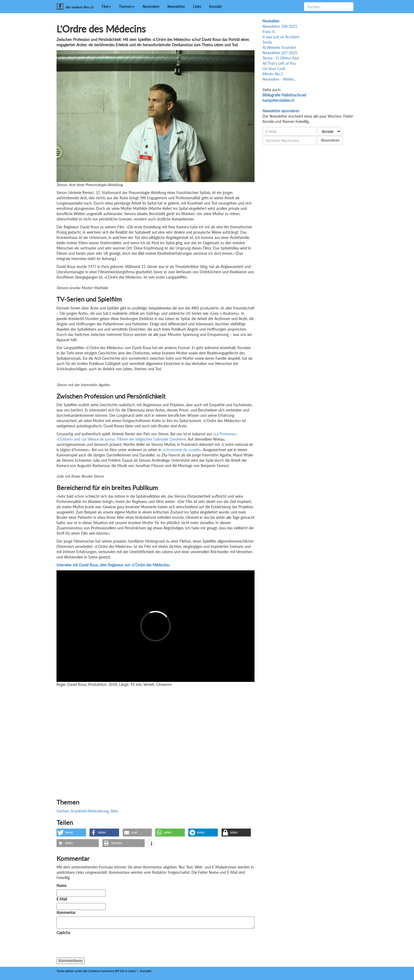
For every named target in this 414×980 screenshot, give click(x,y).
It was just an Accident (281, 37)
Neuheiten (151, 6)
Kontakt (215, 6)
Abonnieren (330, 140)
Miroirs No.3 (273, 74)
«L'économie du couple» (182, 450)
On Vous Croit (274, 69)
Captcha (63, 933)
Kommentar (67, 912)
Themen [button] (127, 6)
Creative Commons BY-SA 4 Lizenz (112, 971)
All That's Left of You (279, 63)
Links (197, 6)
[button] (71, 833)
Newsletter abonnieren (281, 111)
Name (61, 886)
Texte (60, 971)
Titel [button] (106, 6)
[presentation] (97, 947)
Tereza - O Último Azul (281, 58)
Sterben (63, 811)
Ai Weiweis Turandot (279, 47)
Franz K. (269, 32)
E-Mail (62, 899)
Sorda (267, 42)
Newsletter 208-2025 (280, 26)
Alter (114, 811)
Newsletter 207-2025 (280, 53)
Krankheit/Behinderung (90, 811)
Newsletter (176, 6)
